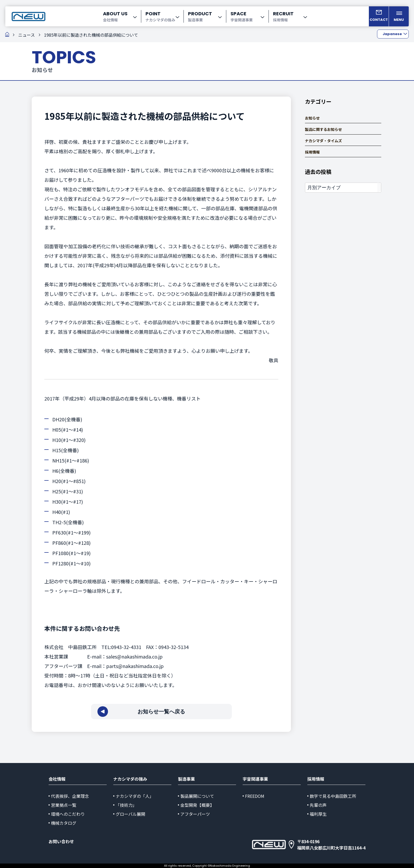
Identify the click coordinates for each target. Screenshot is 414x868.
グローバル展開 (130, 814)
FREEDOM (255, 796)
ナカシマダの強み (130, 779)
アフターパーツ (195, 814)
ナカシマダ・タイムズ (323, 141)
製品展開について (197, 796)
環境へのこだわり (68, 814)
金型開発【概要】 (197, 805)
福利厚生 (318, 814)
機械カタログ (64, 823)
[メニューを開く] (399, 16)
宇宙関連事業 (255, 779)
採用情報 (312, 152)
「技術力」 (126, 805)
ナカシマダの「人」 (135, 796)
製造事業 (186, 779)
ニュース (27, 35)
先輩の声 (318, 805)
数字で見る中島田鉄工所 (333, 796)
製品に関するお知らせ (323, 129)
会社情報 (57, 779)
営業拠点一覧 (64, 805)
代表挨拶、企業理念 (70, 796)
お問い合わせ (61, 841)
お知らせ (312, 118)
